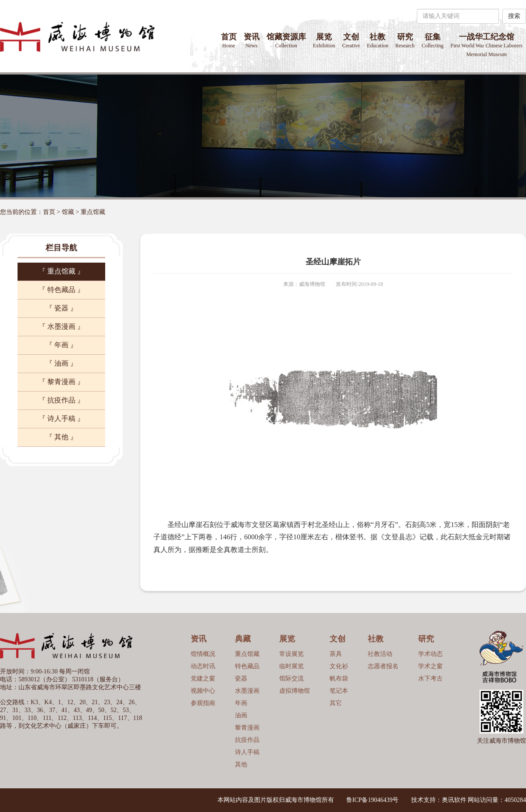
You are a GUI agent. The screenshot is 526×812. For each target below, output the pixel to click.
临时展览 (291, 666)
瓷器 (241, 678)
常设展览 (291, 654)
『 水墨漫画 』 (61, 326)
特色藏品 (247, 666)
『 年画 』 (61, 345)
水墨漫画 (247, 691)
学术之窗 (430, 666)
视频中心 (203, 691)
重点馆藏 (93, 212)
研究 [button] (405, 41)
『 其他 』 (61, 437)
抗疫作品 (247, 740)
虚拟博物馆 (295, 691)
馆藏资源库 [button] (286, 41)
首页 (229, 41)
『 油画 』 (61, 363)
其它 (336, 703)
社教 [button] (378, 41)
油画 (241, 715)
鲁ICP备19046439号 (373, 800)
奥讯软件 (454, 800)
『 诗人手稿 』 (61, 418)
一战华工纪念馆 (487, 45)
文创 (351, 41)
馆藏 (68, 212)
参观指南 (203, 703)
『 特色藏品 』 (61, 290)
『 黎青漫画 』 (61, 382)
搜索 (514, 16)
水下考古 (430, 678)
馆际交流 (291, 678)
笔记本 (339, 691)
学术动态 (430, 654)
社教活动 (380, 654)
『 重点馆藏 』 (61, 271)
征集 (433, 41)
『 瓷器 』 (61, 308)
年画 (241, 703)
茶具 (336, 654)
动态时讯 (203, 666)
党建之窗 (203, 678)
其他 (241, 764)
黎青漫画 (247, 728)
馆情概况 (203, 654)
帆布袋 (339, 678)
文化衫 (339, 666)
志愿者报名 (383, 666)
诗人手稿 (247, 752)
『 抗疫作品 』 (61, 400)
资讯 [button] (252, 41)
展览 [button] (324, 41)
